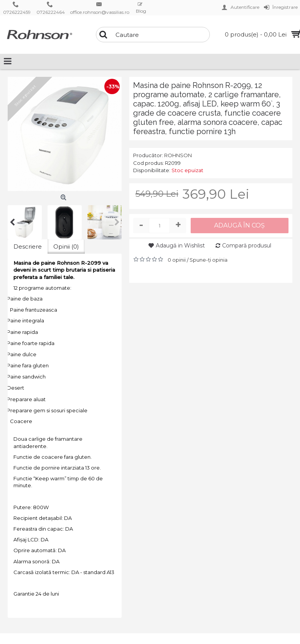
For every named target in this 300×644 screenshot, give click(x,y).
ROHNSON (178, 155)
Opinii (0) (66, 246)
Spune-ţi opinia (209, 260)
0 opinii (177, 260)
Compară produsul (247, 246)
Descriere (28, 246)
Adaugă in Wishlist (180, 246)
